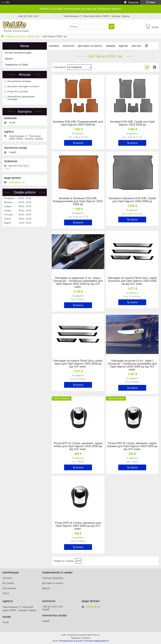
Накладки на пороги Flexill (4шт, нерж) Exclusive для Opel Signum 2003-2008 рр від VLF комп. (132, 281)
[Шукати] (112, 26)
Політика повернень (53, 578)
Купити (80, 143)
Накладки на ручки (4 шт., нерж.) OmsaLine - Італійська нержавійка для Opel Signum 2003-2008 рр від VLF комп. (132, 365)
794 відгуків (133, 2)
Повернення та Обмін (16, 65)
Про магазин (9, 588)
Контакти (69, 46)
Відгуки (123, 46)
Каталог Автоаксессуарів (18, 53)
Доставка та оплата (90, 46)
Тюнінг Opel (34, 36)
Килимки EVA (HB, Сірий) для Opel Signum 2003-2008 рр (132, 123)
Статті (6, 593)
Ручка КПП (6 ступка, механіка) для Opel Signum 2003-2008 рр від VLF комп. (78, 526)
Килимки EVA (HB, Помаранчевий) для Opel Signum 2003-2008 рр (78, 123)
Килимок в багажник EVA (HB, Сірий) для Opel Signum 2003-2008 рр (132, 200)
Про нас (136, 46)
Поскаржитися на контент (71, 641)
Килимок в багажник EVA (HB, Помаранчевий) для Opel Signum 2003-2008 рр (78, 201)
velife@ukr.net (17, 182)
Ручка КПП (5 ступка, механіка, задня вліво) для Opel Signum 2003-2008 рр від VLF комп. (78, 446)
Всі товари (8, 583)
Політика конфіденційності (97, 641)
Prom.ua (96, 635)
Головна (54, 46)
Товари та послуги (15, 36)
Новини (111, 46)
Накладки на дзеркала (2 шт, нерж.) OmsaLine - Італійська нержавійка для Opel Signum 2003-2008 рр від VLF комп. (78, 282)
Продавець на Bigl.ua (80, 638)
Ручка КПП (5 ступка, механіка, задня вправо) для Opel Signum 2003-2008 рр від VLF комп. (132, 446)
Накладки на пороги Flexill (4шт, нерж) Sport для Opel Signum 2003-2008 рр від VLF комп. (78, 364)
